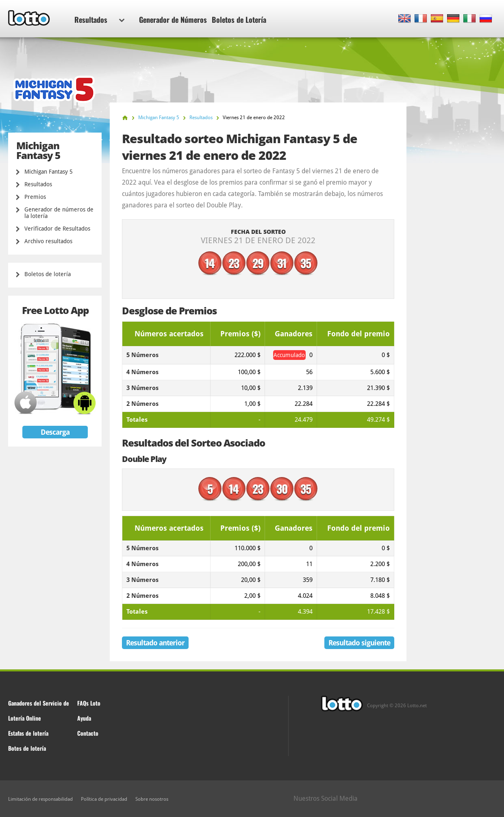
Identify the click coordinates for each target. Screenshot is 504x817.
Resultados (99, 20)
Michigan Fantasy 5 (49, 172)
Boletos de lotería (48, 274)
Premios (35, 197)
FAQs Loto (89, 703)
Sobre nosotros (152, 799)
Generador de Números (173, 20)
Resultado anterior (155, 643)
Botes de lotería (27, 748)
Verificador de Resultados (57, 229)
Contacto (88, 733)
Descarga (55, 432)
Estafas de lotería (28, 733)
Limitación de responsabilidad (40, 799)
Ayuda (84, 718)
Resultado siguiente (359, 643)
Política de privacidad (104, 799)
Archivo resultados (48, 241)
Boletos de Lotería (239, 20)
